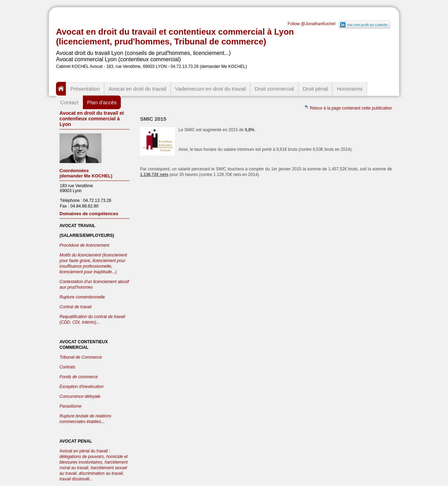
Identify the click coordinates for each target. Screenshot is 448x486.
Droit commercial (274, 89)
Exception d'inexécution (82, 387)
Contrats (67, 367)
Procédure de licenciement (84, 245)
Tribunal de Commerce (81, 357)
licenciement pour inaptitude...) (88, 272)
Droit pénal (316, 89)
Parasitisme (71, 406)
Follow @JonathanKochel (311, 24)
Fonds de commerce (79, 377)
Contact (69, 102)
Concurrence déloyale (80, 396)
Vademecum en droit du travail (210, 89)
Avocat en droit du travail (137, 89)
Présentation (85, 89)
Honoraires (349, 89)
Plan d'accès (102, 102)
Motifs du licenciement (81, 255)
